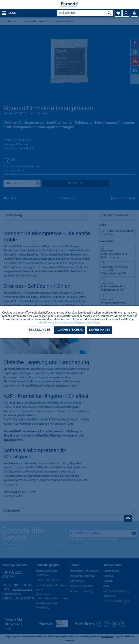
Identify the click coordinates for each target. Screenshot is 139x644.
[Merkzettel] (118, 13)
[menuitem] (9, 13)
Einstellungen (40, 330)
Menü (9, 12)
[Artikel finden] (85, 13)
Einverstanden (99, 330)
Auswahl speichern (69, 330)
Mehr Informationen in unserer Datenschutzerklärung (69, 323)
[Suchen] (109, 13)
